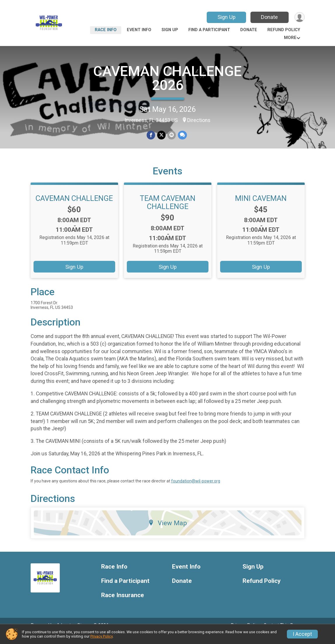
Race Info (106, 30)
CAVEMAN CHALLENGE (74, 206)
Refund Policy (284, 30)
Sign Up (226, 17)
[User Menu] (299, 17)
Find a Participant (209, 30)
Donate (269, 17)
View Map (167, 531)
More (290, 38)
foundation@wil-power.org (196, 489)
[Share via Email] (172, 135)
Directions (199, 120)
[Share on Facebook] (151, 135)
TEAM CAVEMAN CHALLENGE (167, 210)
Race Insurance (123, 603)
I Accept (302, 634)
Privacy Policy (101, 636)
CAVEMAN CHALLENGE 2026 (167, 78)
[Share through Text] (182, 135)
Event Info (139, 30)
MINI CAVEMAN (261, 206)
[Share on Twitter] (161, 135)
